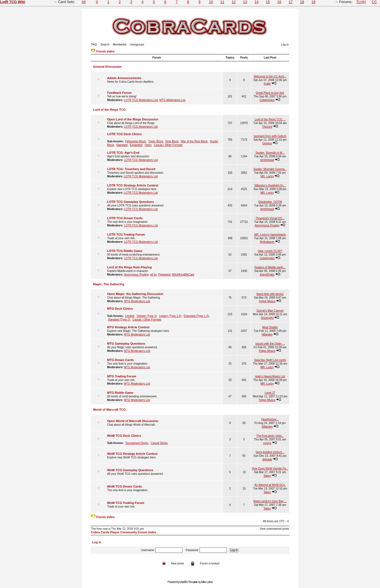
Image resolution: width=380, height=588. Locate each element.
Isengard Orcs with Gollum (270, 136)
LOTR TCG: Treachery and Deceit (131, 169)
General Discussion (107, 67)
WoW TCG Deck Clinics (124, 436)
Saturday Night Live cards (270, 360)
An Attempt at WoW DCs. (270, 485)
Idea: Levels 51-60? (270, 251)
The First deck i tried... (270, 436)
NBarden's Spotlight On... (270, 186)
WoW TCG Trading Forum (126, 503)
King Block (172, 141)
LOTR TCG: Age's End (123, 153)
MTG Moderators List (172, 100)
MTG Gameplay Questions (126, 344)
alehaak (267, 459)
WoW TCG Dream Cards (124, 486)
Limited (130, 316)
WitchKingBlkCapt (183, 275)
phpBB (183, 582)
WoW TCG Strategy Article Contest (132, 454)
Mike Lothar (207, 582)
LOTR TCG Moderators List (141, 100)
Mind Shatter (270, 327)
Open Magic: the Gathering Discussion (135, 294)
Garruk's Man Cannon (270, 311)
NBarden (267, 335)
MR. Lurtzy (267, 176)
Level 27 (270, 393)
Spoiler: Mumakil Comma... (270, 169)
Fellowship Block (135, 141)
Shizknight (267, 318)
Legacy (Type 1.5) (170, 316)
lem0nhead (267, 160)
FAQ (94, 45)
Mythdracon (267, 242)
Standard (122, 145)
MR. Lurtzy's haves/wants (270, 235)
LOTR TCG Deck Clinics (124, 134)
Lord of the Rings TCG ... (270, 119)
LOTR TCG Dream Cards (125, 218)
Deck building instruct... (270, 452)
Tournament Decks (137, 443)
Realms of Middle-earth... (270, 267)
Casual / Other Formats (168, 145)
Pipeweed (164, 275)
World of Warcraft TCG (109, 410)
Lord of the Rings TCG (109, 110)
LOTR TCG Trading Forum (126, 234)
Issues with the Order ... (270, 344)
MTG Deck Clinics (120, 309)
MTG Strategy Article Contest (128, 327)
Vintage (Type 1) (147, 316)
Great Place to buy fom (270, 93)
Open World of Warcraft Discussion (133, 421)
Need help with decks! (270, 294)
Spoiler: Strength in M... (270, 153)
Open (148, 145)
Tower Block (156, 141)
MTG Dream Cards (120, 360)
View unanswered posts (274, 529)
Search (105, 45)
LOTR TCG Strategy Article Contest (133, 185)
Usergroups (137, 45)
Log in (285, 45)
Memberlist (119, 45)
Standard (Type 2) (119, 320)
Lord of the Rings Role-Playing (129, 267)
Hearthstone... (270, 419)
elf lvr (153, 275)
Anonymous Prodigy (267, 225)
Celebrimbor (267, 100)
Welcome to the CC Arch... (270, 76)
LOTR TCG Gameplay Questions (131, 202)
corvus (267, 443)
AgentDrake (267, 275)
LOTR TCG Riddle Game (125, 251)
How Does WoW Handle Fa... (270, 469)
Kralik (267, 84)
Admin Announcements (124, 78)
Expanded (136, 145)
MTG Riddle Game (120, 393)
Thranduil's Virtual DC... (270, 218)
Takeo (267, 476)
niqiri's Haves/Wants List (270, 376)
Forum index (105, 51)
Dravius (267, 143)
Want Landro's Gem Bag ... (270, 501)
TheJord (267, 127)
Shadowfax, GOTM (270, 202)
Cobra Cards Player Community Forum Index (124, 532)
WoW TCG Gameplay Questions (130, 470)
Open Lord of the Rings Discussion (133, 119)
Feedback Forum (119, 93)
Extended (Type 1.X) (196, 316)
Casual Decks (159, 443)
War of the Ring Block (194, 141)
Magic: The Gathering (109, 284)
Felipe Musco (267, 301)
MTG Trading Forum (122, 376)
